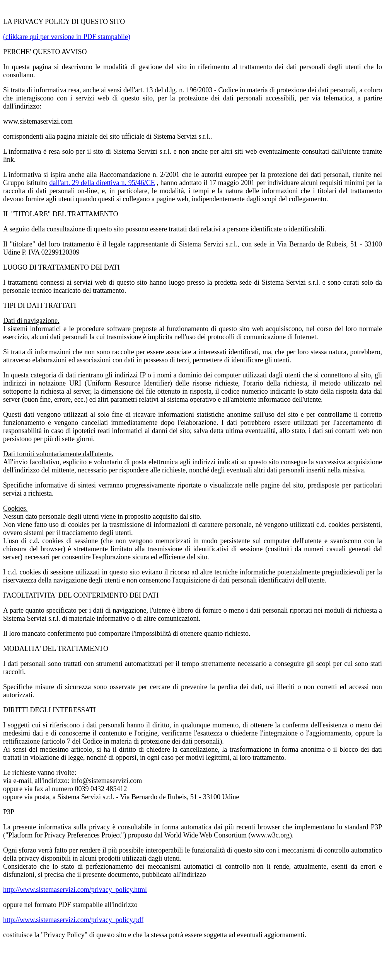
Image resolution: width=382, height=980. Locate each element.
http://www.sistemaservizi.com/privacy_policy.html (75, 890)
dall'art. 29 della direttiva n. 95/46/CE (102, 183)
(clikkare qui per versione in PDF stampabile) (67, 37)
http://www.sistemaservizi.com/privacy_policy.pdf (73, 920)
